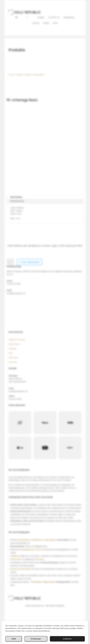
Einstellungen (36, 639)
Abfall (14, 639)
